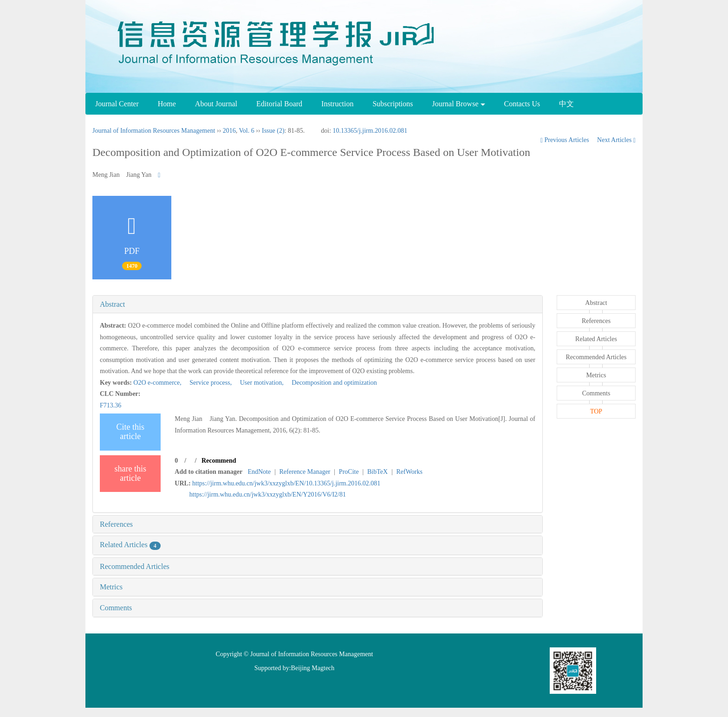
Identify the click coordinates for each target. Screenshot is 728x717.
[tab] (318, 304)
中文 (566, 104)
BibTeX (377, 472)
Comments (116, 608)
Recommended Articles (135, 566)
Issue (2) (273, 131)
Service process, (208, 383)
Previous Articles (565, 140)
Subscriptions (393, 104)
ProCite (349, 472)
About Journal (216, 104)
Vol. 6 (246, 131)
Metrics (111, 587)
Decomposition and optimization (331, 383)
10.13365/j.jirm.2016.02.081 (370, 131)
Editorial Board (279, 104)
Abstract (112, 304)
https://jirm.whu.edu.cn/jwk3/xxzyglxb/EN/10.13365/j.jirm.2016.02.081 (286, 483)
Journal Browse (459, 104)
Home (167, 104)
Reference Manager (305, 472)
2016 (229, 131)
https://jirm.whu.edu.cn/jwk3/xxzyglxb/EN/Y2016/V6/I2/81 (268, 494)
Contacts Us (522, 104)
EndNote (259, 472)
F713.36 (110, 405)
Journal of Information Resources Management (154, 131)
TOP (596, 411)
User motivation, (260, 383)
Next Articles (616, 140)
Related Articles (130, 545)
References (116, 524)
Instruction (337, 104)
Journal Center (117, 104)
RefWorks (409, 472)
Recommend (219, 461)
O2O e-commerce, (158, 383)
